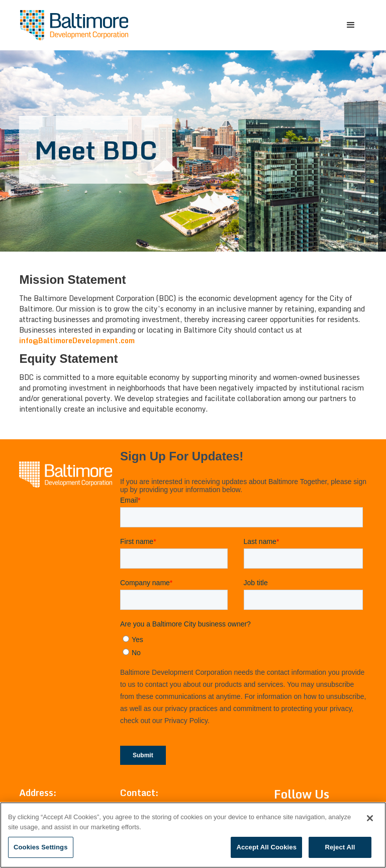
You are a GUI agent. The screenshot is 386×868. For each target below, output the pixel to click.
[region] (193, 835)
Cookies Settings (41, 847)
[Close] (370, 818)
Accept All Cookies (266, 847)
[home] (74, 25)
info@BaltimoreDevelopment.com (77, 340)
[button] (351, 25)
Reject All (340, 847)
